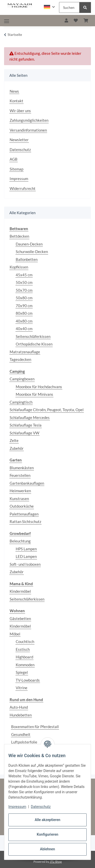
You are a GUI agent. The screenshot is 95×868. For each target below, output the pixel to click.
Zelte (14, 440)
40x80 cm (24, 321)
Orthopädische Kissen (34, 344)
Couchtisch (25, 641)
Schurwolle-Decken (32, 252)
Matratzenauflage (25, 352)
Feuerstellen (20, 475)
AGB (14, 159)
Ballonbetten (27, 259)
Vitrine (22, 688)
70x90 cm (24, 306)
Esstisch (23, 649)
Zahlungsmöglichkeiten (29, 120)
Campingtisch (21, 402)
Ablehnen (48, 849)
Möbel (15, 634)
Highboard (24, 657)
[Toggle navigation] (7, 21)
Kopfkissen (19, 267)
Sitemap (16, 169)
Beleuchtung (20, 541)
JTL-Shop (56, 862)
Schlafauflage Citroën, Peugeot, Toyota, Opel (47, 410)
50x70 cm (24, 290)
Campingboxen (22, 379)
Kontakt (16, 101)
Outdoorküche (22, 506)
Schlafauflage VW (24, 433)
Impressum (17, 807)
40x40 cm (24, 329)
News (14, 91)
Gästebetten (20, 618)
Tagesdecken (20, 359)
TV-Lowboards (28, 680)
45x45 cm (24, 275)
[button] (49, 7)
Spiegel (22, 672)
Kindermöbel (20, 591)
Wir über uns (20, 111)
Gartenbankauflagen (27, 483)
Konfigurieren (48, 834)
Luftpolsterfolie (24, 742)
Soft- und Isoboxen (25, 564)
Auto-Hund (19, 707)
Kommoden (25, 665)
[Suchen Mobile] (69, 7)
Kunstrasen (19, 499)
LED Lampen (26, 556)
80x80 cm (24, 313)
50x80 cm (24, 298)
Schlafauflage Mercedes (30, 417)
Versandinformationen (28, 130)
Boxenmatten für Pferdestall (35, 727)
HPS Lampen (26, 549)
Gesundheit (21, 734)
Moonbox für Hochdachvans (39, 387)
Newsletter (19, 140)
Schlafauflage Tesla (26, 425)
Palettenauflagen (24, 514)
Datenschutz (41, 807)
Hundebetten (21, 715)
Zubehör (17, 448)
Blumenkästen (22, 468)
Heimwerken (20, 491)
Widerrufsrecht (23, 188)
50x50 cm (24, 282)
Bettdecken (19, 236)
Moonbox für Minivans (34, 394)
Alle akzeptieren (48, 820)
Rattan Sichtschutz (25, 522)
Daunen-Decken (29, 244)
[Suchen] (85, 7)
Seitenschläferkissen (33, 336)
